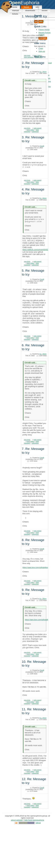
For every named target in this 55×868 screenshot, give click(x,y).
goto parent (37, 128)
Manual (16, 10)
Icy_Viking (43, 72)
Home (15, 7)
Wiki (37, 7)
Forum (26, 7)
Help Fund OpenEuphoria (34, 820)
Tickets (15, 14)
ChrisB (42, 21)
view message (29, 57)
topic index (37, 55)
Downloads (30, 10)
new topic (27, 55)
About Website (17, 820)
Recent (45, 10)
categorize (39, 57)
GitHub (38, 823)
